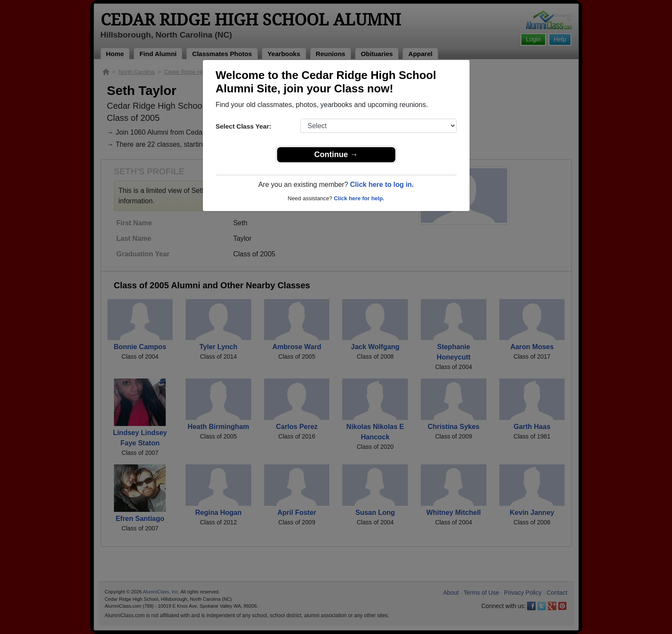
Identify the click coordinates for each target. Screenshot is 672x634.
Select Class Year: (244, 126)
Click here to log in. (382, 185)
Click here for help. (359, 198)
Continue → (336, 155)
